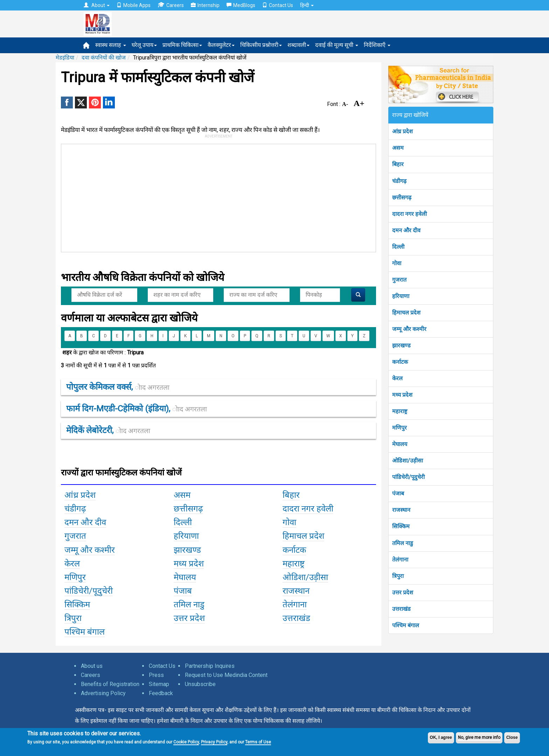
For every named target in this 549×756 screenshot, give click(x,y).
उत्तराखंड (401, 609)
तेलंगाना (400, 560)
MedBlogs (241, 5)
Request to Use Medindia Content (226, 675)
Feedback (161, 693)
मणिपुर (399, 428)
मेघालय (400, 444)
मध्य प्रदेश (402, 395)
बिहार (398, 164)
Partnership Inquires (210, 666)
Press (156, 675)
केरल (397, 378)
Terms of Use (258, 742)
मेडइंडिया (65, 58)
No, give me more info (479, 737)
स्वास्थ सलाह (111, 45)
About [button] (97, 5)
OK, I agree (441, 737)
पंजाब (398, 493)
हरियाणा (401, 296)
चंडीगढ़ (399, 181)
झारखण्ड (401, 345)
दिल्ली (398, 247)
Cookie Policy (186, 742)
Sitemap (159, 684)
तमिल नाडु (403, 543)
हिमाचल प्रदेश (406, 313)
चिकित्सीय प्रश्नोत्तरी (261, 45)
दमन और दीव (406, 230)
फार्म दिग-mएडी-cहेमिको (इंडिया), (137, 409)
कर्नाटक (400, 362)
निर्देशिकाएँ (377, 45)
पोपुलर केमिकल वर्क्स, (118, 387)
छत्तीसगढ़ (402, 197)
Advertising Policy (103, 693)
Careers (171, 5)
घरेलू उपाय (144, 45)
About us (92, 666)
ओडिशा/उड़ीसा (408, 461)
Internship (205, 5)
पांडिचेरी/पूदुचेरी (408, 477)
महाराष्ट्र (400, 411)
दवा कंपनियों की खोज (104, 58)
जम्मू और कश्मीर (409, 329)
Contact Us (278, 5)
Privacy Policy (214, 742)
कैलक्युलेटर (221, 45)
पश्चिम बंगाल (406, 625)
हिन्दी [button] (307, 5)
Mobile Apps (134, 5)
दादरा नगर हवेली (409, 214)
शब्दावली (298, 45)
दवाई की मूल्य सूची (337, 45)
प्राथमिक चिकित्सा (182, 45)
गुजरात (399, 280)
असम (398, 148)
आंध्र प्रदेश (402, 131)
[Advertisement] (215, 197)
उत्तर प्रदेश (403, 592)
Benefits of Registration (110, 684)
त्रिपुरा (398, 576)
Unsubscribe (200, 684)
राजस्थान (401, 510)
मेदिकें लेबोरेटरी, (108, 430)
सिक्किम (401, 526)
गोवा (397, 263)
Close (512, 737)
